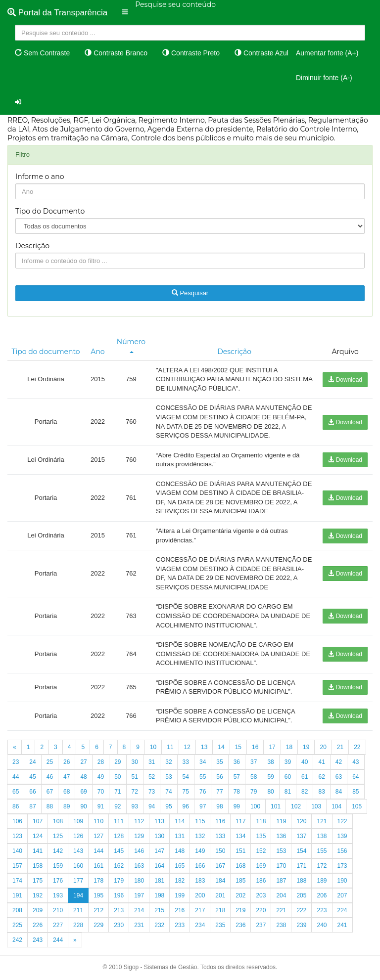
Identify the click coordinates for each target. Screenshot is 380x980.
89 (67, 806)
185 (240, 881)
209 (38, 910)
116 (220, 821)
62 (321, 777)
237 (261, 925)
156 (342, 851)
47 (67, 777)
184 (220, 881)
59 (270, 777)
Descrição (32, 246)
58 (254, 777)
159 (58, 866)
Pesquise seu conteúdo (175, 4)
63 (339, 777)
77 (219, 792)
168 (240, 866)
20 (323, 747)
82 (305, 792)
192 (38, 895)
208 (17, 910)
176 (58, 881)
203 (261, 895)
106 (17, 821)
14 (221, 747)
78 (237, 792)
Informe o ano (40, 177)
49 (101, 777)
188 (301, 881)
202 (240, 895)
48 (83, 777)
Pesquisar (190, 293)
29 (118, 762)
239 (301, 925)
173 (342, 866)
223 (322, 910)
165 (180, 866)
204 (281, 895)
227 (58, 925)
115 (200, 821)
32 (168, 762)
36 (237, 762)
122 (342, 821)
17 (272, 747)
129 (139, 836)
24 (32, 762)
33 (186, 762)
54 (186, 777)
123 (17, 836)
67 (50, 792)
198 (159, 895)
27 (83, 762)
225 (17, 925)
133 (220, 836)
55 (203, 777)
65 (16, 792)
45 (32, 777)
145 (119, 851)
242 (17, 940)
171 (301, 866)
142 (58, 851)
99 (237, 806)
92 (118, 806)
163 (139, 866)
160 (78, 866)
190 (342, 881)
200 (200, 895)
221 (281, 910)
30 (135, 762)
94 (152, 806)
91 (101, 806)
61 (305, 777)
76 (203, 792)
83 (321, 792)
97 (203, 806)
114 (180, 821)
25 (50, 762)
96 (186, 806)
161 (98, 866)
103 (316, 806)
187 (281, 881)
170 (281, 866)
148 (180, 851)
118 (261, 821)
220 (261, 910)
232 (159, 925)
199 (180, 895)
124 (38, 836)
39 (288, 762)
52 (152, 777)
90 (83, 806)
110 (98, 821)
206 (322, 895)
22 (357, 747)
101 (276, 806)
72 (135, 792)
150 (220, 851)
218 (220, 910)
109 (78, 821)
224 (342, 910)
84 (339, 792)
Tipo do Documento (50, 211)
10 (153, 747)
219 (240, 910)
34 (203, 762)
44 (16, 777)
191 (17, 895)
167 (220, 866)
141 (38, 851)
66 (32, 792)
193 (58, 895)
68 (67, 792)
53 (168, 777)
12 (187, 747)
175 (38, 881)
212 (98, 910)
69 (83, 792)
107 (38, 821)
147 (159, 851)
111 (119, 821)
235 (220, 925)
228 (78, 925)
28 (101, 762)
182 (180, 881)
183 (200, 881)
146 (139, 851)
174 (17, 881)
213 (119, 910)
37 (254, 762)
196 (119, 895)
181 (159, 881)
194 (78, 895)
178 (98, 881)
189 (322, 881)
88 (50, 806)
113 (159, 821)
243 (38, 940)
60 (288, 777)
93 (135, 806)
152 (261, 851)
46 (50, 777)
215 (159, 910)
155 (322, 851)
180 (139, 881)
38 (270, 762)
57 (237, 777)
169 (261, 866)
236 (240, 925)
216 (180, 910)
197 (139, 895)
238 (281, 925)
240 (322, 925)
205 (301, 895)
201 (220, 895)
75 (186, 792)
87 (32, 806)
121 (322, 821)
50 (118, 777)
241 (342, 925)
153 (281, 851)
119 (281, 821)
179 (119, 881)
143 (78, 851)
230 (119, 925)
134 (240, 836)
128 (119, 836)
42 (339, 762)
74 (168, 792)
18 (289, 747)
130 (159, 836)
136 (281, 836)
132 (200, 836)
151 (240, 851)
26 (67, 762)
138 (322, 836)
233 (180, 925)
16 (255, 747)
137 (301, 836)
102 (296, 806)
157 (17, 866)
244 (58, 940)
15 (238, 747)
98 (219, 806)
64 (356, 777)
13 (204, 747)
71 (118, 792)
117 (240, 821)
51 (135, 777)
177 (78, 881)
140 (17, 851)
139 (342, 836)
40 (305, 762)
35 (219, 762)
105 (357, 806)
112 (139, 821)
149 (200, 851)
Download (345, 380)
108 (58, 821)
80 (270, 792)
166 (200, 866)
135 (261, 836)
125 (58, 836)
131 (180, 836)
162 (119, 866)
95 (168, 806)
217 (200, 910)
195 (98, 895)
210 (58, 910)
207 (342, 895)
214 (139, 910)
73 (152, 792)
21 (340, 747)
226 (38, 925)
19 (306, 747)
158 (38, 866)
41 (321, 762)
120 (301, 821)
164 (159, 866)
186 (261, 881)
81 (288, 792)
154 (301, 851)
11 (170, 747)
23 (16, 762)
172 (322, 866)
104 (336, 806)
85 (356, 792)
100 (255, 806)
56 (219, 777)
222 (301, 910)
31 (152, 762)
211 (78, 910)
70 (101, 792)
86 (16, 806)
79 (254, 792)
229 (98, 925)
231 (139, 925)
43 (356, 762)
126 (78, 836)
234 (200, 925)
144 (98, 851)
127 (98, 836)
